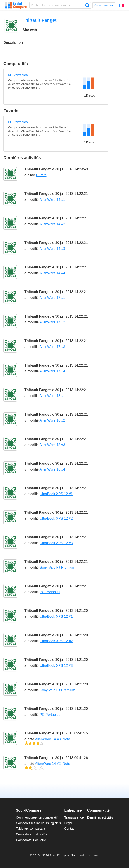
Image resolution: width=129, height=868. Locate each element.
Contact (70, 829)
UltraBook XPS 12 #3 (56, 543)
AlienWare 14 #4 (52, 273)
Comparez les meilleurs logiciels (38, 823)
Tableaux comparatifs (31, 829)
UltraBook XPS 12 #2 (56, 518)
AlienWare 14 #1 (52, 200)
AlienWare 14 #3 (52, 249)
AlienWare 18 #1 (52, 396)
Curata (41, 175)
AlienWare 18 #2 (52, 420)
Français (121, 5)
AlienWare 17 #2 (52, 322)
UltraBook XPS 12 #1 (56, 494)
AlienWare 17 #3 (52, 347)
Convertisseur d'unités (31, 834)
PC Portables (18, 75)
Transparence (74, 817)
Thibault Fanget (37, 169)
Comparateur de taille (31, 840)
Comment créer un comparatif (37, 817)
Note (66, 739)
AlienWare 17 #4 (52, 371)
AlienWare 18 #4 (52, 469)
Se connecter (104, 5)
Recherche (87, 5)
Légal (68, 823)
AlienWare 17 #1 (52, 298)
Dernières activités (100, 817)
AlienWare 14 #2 (52, 224)
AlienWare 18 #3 (52, 445)
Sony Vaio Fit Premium (57, 567)
